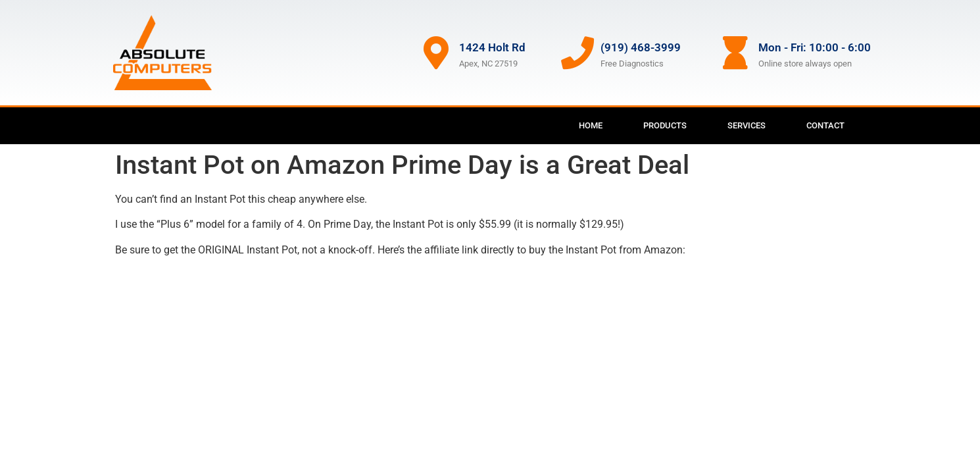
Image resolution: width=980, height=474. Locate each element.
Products (665, 125)
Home (591, 125)
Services (747, 125)
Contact (825, 125)
